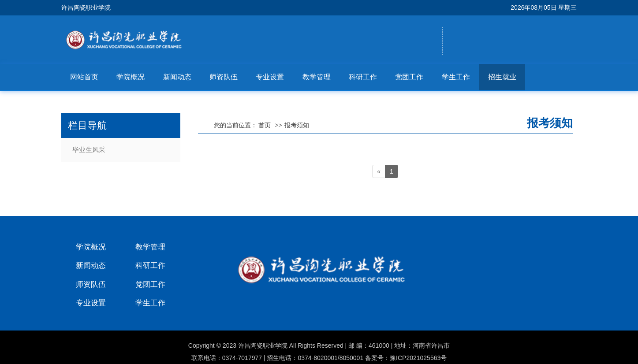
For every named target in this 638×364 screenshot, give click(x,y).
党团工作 (409, 77)
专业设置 (270, 77)
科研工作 (363, 77)
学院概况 (131, 77)
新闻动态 (177, 77)
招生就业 (502, 77)
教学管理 (317, 77)
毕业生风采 (89, 150)
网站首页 (84, 77)
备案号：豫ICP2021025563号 (406, 358)
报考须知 (297, 125)
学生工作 (456, 77)
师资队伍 (224, 77)
